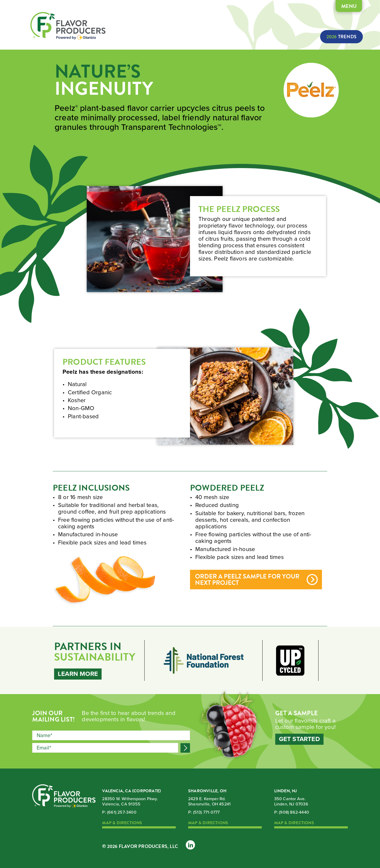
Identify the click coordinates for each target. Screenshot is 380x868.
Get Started (299, 740)
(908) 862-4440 (294, 812)
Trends (340, 37)
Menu (338, 7)
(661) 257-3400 (122, 812)
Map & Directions (122, 823)
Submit (185, 748)
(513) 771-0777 (206, 812)
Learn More (78, 674)
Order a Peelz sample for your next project (247, 580)
